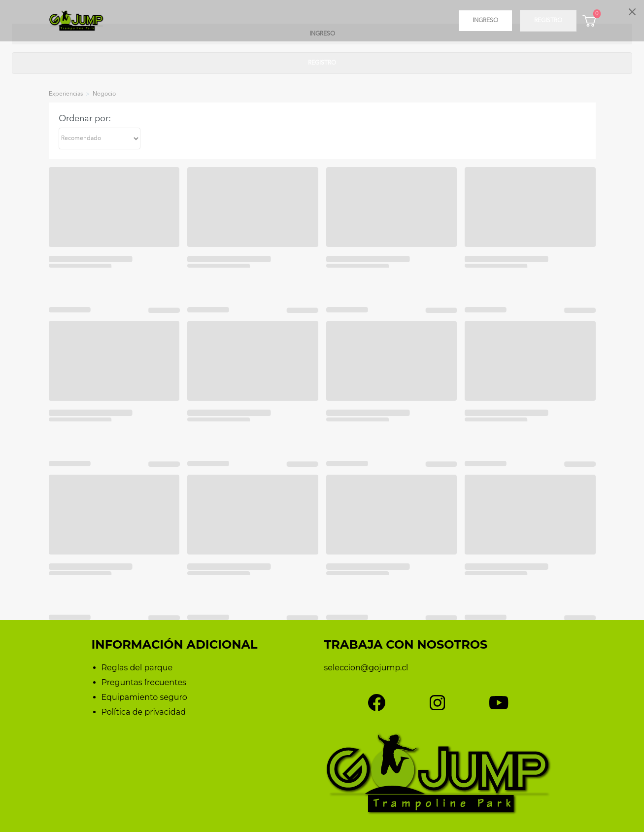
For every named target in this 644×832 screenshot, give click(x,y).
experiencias (66, 94)
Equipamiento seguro (144, 697)
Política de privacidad (144, 712)
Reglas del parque (137, 668)
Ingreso (485, 21)
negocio (104, 94)
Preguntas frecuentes (144, 682)
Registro (548, 21)
